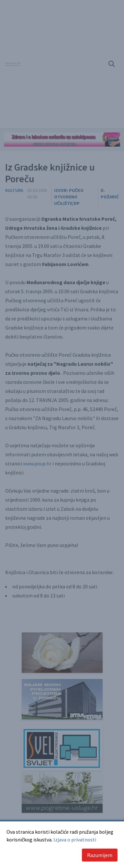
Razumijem (100, 855)
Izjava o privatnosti (75, 840)
